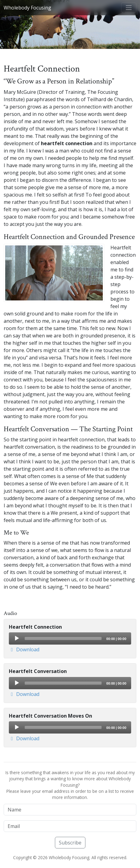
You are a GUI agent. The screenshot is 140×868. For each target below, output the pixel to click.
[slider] (63, 638)
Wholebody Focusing (27, 8)
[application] (70, 638)
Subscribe (70, 843)
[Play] (16, 638)
